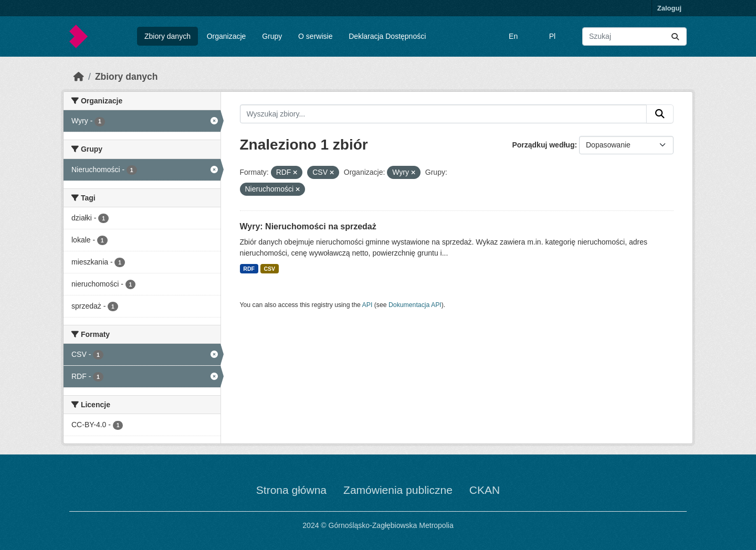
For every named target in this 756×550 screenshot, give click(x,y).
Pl (552, 36)
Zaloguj (669, 8)
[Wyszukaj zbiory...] (634, 36)
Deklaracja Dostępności (387, 36)
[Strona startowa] (79, 77)
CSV (269, 269)
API (367, 305)
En (513, 36)
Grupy (272, 36)
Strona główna (291, 490)
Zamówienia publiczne (398, 490)
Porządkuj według (543, 145)
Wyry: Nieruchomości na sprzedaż (308, 226)
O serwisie (315, 36)
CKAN (485, 490)
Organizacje (227, 36)
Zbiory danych (167, 36)
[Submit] (675, 36)
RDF (249, 269)
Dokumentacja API (415, 305)
